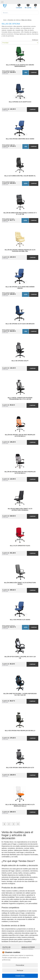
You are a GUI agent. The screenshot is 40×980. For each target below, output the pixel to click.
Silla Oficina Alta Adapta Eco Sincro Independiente (20, 66)
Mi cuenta (28, 6)
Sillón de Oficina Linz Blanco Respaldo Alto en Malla (20, 435)
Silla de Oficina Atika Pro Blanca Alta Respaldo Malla (20, 805)
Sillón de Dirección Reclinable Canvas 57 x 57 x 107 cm (20, 214)
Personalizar (20, 965)
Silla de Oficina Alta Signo (20, 620)
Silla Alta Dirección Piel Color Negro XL (20, 176)
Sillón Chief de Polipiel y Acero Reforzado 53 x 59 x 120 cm (20, 694)
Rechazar (20, 970)
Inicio (5, 20)
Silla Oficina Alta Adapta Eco (20, 102)
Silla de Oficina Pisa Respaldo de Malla (20, 731)
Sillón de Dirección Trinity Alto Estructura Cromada (20, 509)
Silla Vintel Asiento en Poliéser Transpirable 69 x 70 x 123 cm (20, 398)
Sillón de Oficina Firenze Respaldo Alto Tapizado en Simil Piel (20, 251)
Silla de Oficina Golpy (20, 361)
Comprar (34, 72)
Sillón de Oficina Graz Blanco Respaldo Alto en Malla (20, 472)
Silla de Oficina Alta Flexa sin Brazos (20, 324)
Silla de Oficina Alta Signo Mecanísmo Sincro (20, 288)
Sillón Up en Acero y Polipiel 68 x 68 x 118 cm (20, 657)
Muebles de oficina (14, 20)
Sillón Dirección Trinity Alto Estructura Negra (20, 583)
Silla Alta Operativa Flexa (20, 546)
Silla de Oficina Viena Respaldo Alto (20, 768)
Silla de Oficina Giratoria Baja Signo (20, 139)
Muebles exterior (28, 947)
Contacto (19, 6)
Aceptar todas (20, 976)
